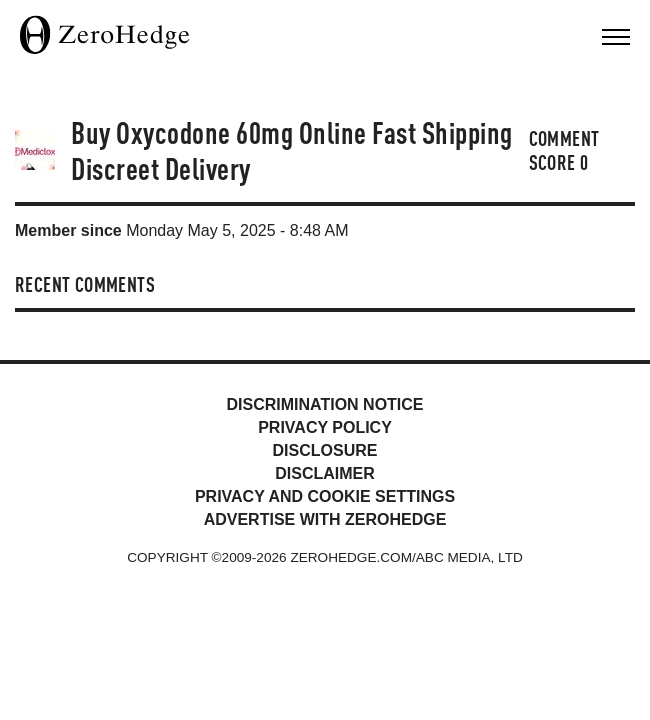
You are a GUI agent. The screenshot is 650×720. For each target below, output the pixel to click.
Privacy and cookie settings (325, 496)
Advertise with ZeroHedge (325, 519)
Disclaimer (325, 473)
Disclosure (325, 450)
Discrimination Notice (324, 404)
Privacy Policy (325, 427)
